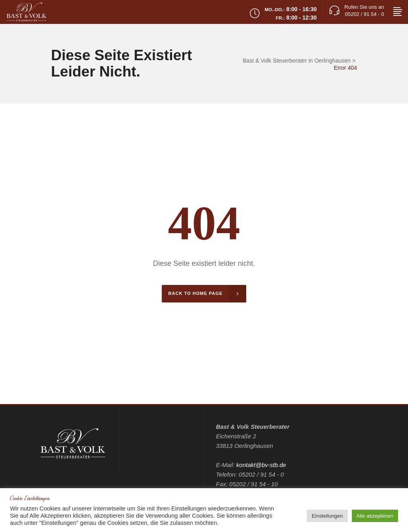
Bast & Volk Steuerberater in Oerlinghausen (297, 61)
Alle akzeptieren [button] (375, 516)
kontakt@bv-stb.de (261, 465)
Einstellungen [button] (327, 516)
